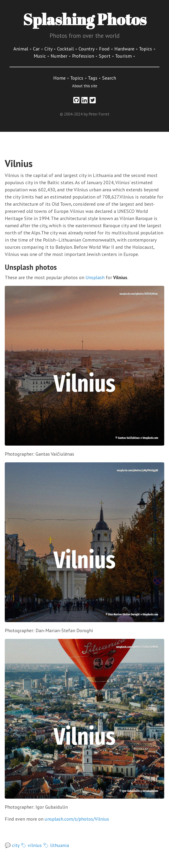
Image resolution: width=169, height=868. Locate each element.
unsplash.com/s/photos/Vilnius (77, 819)
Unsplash (95, 277)
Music (40, 56)
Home (59, 78)
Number (60, 56)
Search (109, 78)
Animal (21, 49)
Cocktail (66, 49)
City (49, 49)
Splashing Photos (85, 19)
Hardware (125, 49)
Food (105, 49)
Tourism (124, 56)
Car (37, 49)
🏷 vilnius (31, 845)
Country (87, 49)
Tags (93, 78)
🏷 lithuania (56, 845)
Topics (146, 49)
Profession (84, 56)
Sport (105, 56)
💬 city (12, 845)
